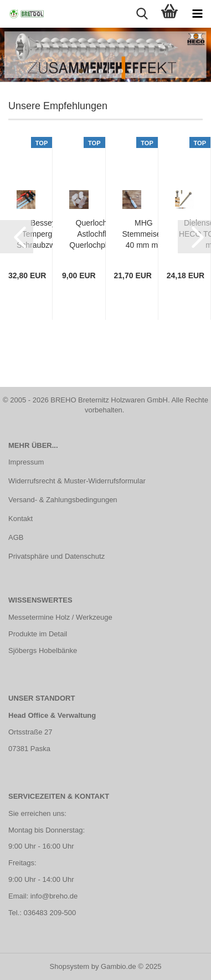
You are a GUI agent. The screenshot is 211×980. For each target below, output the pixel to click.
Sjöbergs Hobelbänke (43, 650)
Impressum (26, 462)
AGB (16, 537)
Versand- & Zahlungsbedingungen (63, 500)
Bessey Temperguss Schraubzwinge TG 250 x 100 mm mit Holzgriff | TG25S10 (43, 234)
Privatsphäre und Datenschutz (56, 556)
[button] (17, 237)
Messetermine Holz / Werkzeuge (60, 617)
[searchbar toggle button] (142, 14)
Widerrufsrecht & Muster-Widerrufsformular (77, 481)
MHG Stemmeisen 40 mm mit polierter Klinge (144, 234)
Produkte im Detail (38, 634)
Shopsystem (70, 966)
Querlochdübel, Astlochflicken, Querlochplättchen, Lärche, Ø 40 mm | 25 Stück (102, 234)
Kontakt (20, 519)
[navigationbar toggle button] (197, 14)
